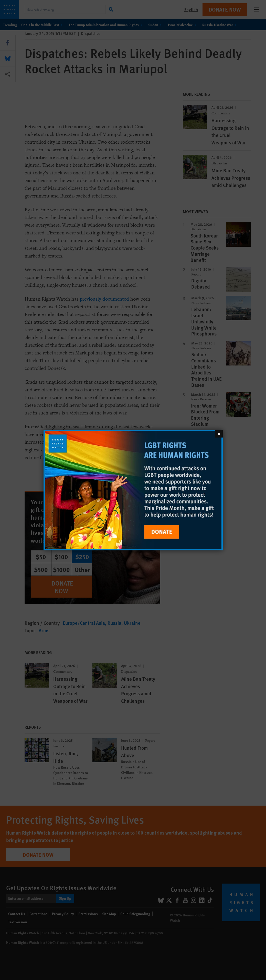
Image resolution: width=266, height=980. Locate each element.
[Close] (219, 433)
